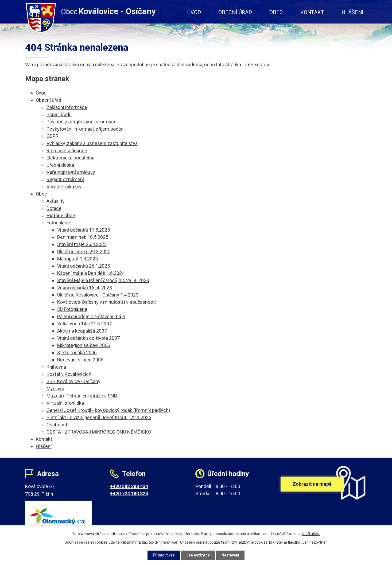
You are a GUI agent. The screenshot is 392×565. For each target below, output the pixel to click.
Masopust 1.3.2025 (77, 259)
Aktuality (56, 201)
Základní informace (67, 107)
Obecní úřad (235, 12)
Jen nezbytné (198, 555)
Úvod (194, 12)
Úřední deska (60, 165)
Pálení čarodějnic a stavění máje (91, 316)
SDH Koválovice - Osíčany (73, 381)
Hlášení (352, 12)
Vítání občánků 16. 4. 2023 (85, 288)
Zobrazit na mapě (312, 484)
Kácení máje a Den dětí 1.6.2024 (91, 273)
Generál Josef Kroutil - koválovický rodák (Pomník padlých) (108, 410)
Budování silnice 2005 (80, 360)
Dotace (54, 208)
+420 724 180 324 (129, 494)
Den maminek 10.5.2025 (83, 237)
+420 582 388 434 (129, 486)
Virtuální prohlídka (65, 403)
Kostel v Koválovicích (69, 374)
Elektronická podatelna (70, 158)
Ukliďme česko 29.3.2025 (84, 252)
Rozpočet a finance (67, 151)
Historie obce (61, 215)
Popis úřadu (59, 114)
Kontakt (312, 12)
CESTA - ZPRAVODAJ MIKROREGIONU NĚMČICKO (99, 432)
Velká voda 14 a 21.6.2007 (84, 324)
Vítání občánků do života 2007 (88, 338)
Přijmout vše (164, 555)
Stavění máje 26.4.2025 (82, 244)
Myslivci (55, 389)
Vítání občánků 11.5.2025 (84, 230)
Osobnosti (57, 425)
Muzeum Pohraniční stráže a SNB (82, 396)
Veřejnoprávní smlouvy (71, 172)
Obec (276, 12)
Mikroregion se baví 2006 (84, 345)
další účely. (311, 534)
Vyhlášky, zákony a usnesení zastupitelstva (92, 143)
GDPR (53, 136)
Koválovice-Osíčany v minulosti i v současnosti (106, 302)
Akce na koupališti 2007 (82, 331)
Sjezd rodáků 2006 (77, 352)
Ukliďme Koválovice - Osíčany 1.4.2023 (98, 295)
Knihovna (56, 367)
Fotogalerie (58, 223)
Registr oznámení (65, 179)
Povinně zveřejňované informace (81, 122)
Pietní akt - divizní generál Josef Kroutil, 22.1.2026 (99, 417)
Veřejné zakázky (64, 187)
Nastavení (231, 555)
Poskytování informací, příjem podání (86, 129)
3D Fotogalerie (72, 309)
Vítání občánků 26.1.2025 (84, 266)
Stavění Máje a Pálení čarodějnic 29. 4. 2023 (103, 280)
